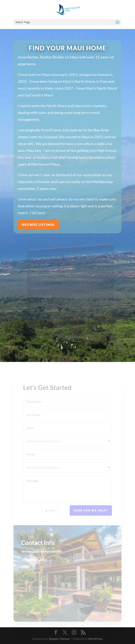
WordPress (95, 639)
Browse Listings (38, 225)
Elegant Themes (59, 639)
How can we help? (91, 515)
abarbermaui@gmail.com (51, 269)
